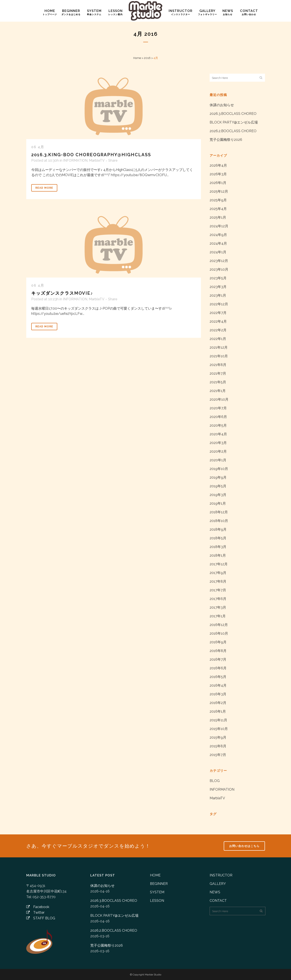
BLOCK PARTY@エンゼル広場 (234, 122)
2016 (147, 58)
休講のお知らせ (222, 105)
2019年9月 (218, 477)
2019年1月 (218, 503)
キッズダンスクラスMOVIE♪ (62, 293)
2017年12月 (219, 564)
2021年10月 (219, 356)
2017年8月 (218, 581)
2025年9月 (218, 200)
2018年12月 (219, 512)
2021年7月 (218, 373)
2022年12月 (219, 304)
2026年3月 (218, 174)
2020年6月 (218, 417)
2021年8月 (218, 365)
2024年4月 (218, 243)
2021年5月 (218, 382)
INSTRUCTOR (221, 875)
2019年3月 (218, 495)
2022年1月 (218, 339)
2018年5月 (218, 538)
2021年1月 (218, 391)
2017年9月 (218, 573)
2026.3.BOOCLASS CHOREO (233, 114)
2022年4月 (218, 321)
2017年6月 (218, 599)
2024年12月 (219, 226)
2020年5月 (218, 425)
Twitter (35, 913)
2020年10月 (219, 399)
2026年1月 (218, 183)
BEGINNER (159, 884)
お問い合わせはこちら (244, 846)
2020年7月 (218, 408)
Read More (44, 188)
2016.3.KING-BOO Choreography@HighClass (91, 155)
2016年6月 (218, 668)
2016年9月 (218, 642)
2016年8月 (218, 651)
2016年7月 (218, 659)
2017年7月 (218, 590)
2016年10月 (219, 633)
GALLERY (218, 884)
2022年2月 (218, 330)
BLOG (215, 781)
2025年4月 (218, 209)
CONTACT (218, 901)
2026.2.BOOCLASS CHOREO (233, 131)
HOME (155, 875)
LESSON (157, 901)
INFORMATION (75, 160)
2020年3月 (218, 443)
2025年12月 (219, 191)
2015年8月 (218, 746)
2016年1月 (218, 711)
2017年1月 (218, 616)
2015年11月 (218, 720)
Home (137, 58)
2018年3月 (218, 547)
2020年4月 (218, 434)
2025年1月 (218, 217)
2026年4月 (218, 165)
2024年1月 (218, 252)
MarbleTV (97, 160)
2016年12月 (219, 625)
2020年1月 (218, 460)
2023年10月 (219, 269)
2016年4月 (218, 685)
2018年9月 (218, 529)
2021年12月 (219, 347)
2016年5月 (218, 677)
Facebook (38, 907)
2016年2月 (218, 703)
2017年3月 (218, 607)
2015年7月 (218, 755)
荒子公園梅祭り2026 (226, 140)
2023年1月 (218, 295)
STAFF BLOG (41, 918)
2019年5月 (218, 486)
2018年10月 (219, 521)
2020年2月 (218, 451)
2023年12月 (219, 261)
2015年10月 (219, 729)
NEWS (215, 892)
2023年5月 (218, 278)
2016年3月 (218, 694)
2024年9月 (218, 235)
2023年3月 (218, 287)
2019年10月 (219, 469)
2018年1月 (218, 555)
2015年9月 (218, 737)
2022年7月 (218, 313)
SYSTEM (157, 892)
